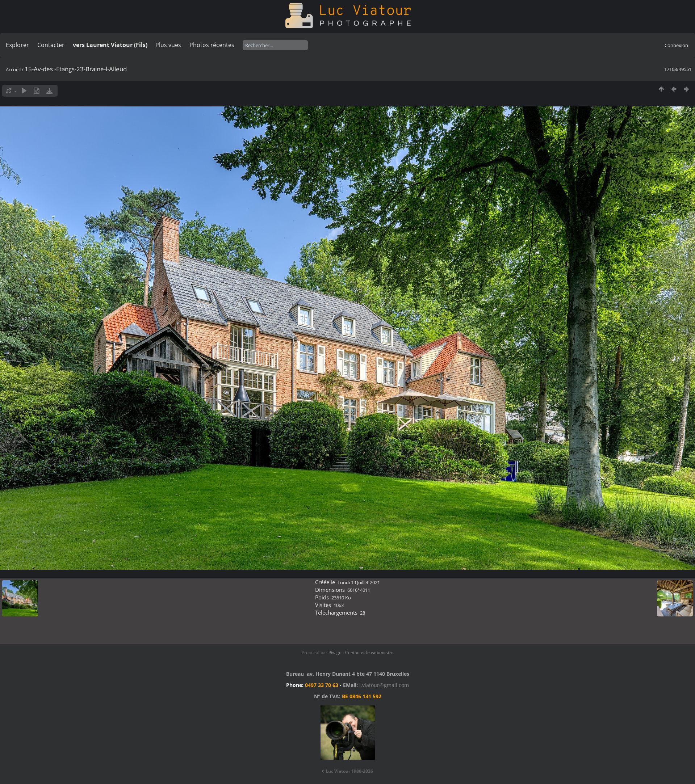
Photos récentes (212, 45)
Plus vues (168, 45)
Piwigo (335, 652)
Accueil (13, 69)
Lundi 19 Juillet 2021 (359, 582)
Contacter (51, 45)
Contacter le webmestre (369, 652)
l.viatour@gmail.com (384, 685)
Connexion (676, 45)
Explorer (17, 45)
